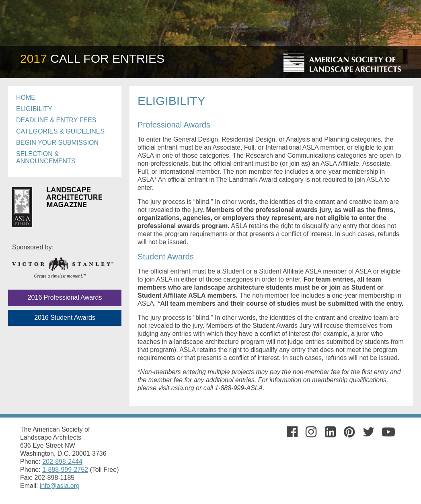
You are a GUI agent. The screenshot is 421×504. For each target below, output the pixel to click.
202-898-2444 (62, 462)
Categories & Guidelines (60, 131)
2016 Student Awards (65, 318)
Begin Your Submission (57, 143)
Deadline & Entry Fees (56, 120)
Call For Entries (92, 59)
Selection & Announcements (46, 157)
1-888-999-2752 (65, 470)
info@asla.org (60, 486)
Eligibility (34, 109)
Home (26, 98)
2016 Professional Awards (65, 297)
